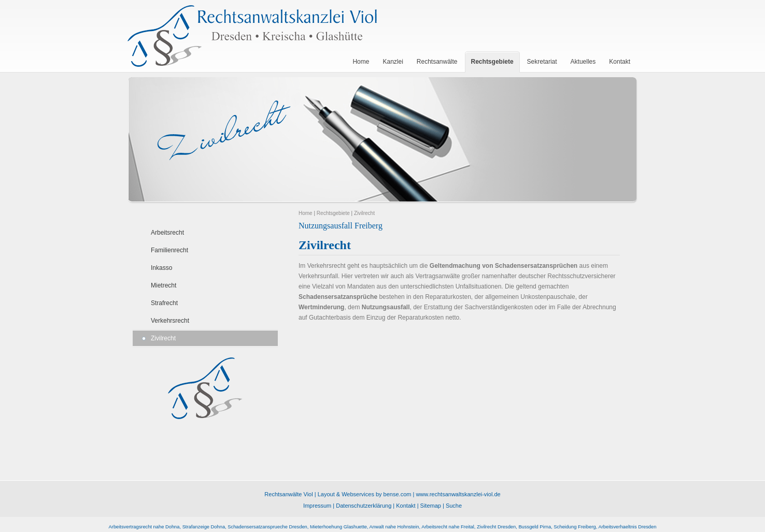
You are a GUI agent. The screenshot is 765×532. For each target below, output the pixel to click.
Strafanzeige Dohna (204, 527)
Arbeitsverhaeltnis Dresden (627, 527)
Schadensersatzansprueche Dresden (267, 527)
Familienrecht (169, 250)
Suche (454, 506)
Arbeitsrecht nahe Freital (448, 527)
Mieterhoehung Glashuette (338, 527)
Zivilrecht (163, 338)
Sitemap (431, 506)
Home (306, 213)
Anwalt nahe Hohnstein (394, 527)
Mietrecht (164, 285)
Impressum (317, 506)
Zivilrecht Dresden (496, 527)
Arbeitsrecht (167, 233)
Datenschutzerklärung (364, 506)
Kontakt (406, 506)
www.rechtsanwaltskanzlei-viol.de (458, 494)
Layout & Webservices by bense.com (365, 494)
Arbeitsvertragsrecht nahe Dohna (144, 527)
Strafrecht (164, 303)
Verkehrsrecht (170, 321)
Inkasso (161, 268)
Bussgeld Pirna (535, 527)
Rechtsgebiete (333, 213)
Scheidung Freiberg (575, 527)
